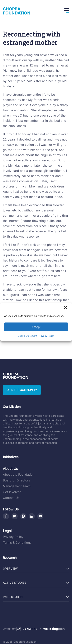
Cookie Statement (27, 336)
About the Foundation (19, 474)
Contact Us (11, 498)
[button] (66, 308)
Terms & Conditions (17, 543)
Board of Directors (16, 480)
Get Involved (12, 492)
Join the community (22, 390)
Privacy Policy (47, 336)
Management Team (17, 486)
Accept (36, 327)
